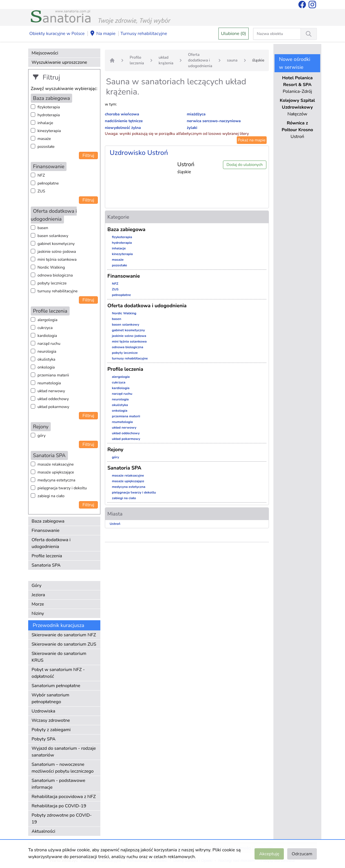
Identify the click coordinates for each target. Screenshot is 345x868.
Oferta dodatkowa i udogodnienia (51, 543)
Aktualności (43, 831)
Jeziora (38, 595)
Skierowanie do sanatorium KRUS (59, 657)
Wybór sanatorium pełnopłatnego (50, 698)
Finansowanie (46, 531)
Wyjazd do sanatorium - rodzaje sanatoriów (64, 752)
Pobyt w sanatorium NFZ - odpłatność (58, 673)
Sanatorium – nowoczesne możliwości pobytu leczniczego (63, 768)
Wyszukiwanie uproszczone (59, 62)
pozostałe (46, 147)
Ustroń (115, 524)
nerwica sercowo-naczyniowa (214, 121)
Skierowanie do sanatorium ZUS (64, 644)
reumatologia (49, 383)
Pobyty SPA (44, 739)
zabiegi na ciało (51, 496)
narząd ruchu (49, 344)
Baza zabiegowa (48, 521)
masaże (44, 139)
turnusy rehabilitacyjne (57, 291)
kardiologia (47, 336)
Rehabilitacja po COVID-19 (59, 806)
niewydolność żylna (123, 128)
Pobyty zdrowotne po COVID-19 (62, 819)
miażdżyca (196, 114)
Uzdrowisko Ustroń (139, 153)
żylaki (192, 128)
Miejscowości (45, 53)
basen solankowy (53, 236)
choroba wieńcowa (122, 114)
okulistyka (46, 359)
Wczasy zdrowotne (51, 720)
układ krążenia (166, 60)
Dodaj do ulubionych (245, 165)
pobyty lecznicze (52, 283)
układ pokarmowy (53, 407)
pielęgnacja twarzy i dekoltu (62, 488)
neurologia (47, 351)
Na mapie (103, 34)
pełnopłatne (48, 183)
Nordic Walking (51, 267)
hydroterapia (49, 115)
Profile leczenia (47, 556)
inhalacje (45, 123)
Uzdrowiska (43, 711)
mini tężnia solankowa (57, 259)
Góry (37, 586)
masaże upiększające (56, 472)
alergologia (47, 320)
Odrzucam (302, 854)
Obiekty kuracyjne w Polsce (57, 34)
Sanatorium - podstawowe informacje (58, 784)
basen (43, 228)
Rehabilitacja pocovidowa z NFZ (64, 797)
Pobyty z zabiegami (51, 730)
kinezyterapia (49, 131)
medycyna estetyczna (56, 480)
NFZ (41, 175)
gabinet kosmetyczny (56, 244)
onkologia (46, 367)
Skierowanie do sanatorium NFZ (64, 635)
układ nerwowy (51, 391)
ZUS (41, 191)
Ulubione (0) (234, 34)
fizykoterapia (49, 107)
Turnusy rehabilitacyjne (144, 34)
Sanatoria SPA (46, 565)
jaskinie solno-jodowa (57, 252)
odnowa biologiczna (55, 275)
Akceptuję (269, 854)
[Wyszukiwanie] (309, 34)
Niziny (38, 613)
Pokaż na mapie (252, 140)
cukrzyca (45, 328)
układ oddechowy (53, 399)
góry (42, 436)
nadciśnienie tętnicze (124, 121)
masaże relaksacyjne (56, 464)
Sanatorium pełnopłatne (56, 686)
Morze (38, 604)
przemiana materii (53, 375)
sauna (232, 60)
